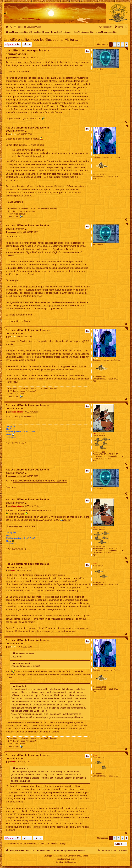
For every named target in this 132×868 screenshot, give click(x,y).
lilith (95, 564)
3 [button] (119, 44)
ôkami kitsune (99, 433)
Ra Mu (96, 156)
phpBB (58, 856)
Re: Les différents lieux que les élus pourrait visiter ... (28, 129)
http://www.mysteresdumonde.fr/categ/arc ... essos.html (40, 481)
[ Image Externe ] (14, 202)
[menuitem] (9, 27)
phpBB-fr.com (70, 859)
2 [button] (115, 44)
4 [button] (123, 44)
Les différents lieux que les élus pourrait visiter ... (41, 40)
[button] (126, 44)
